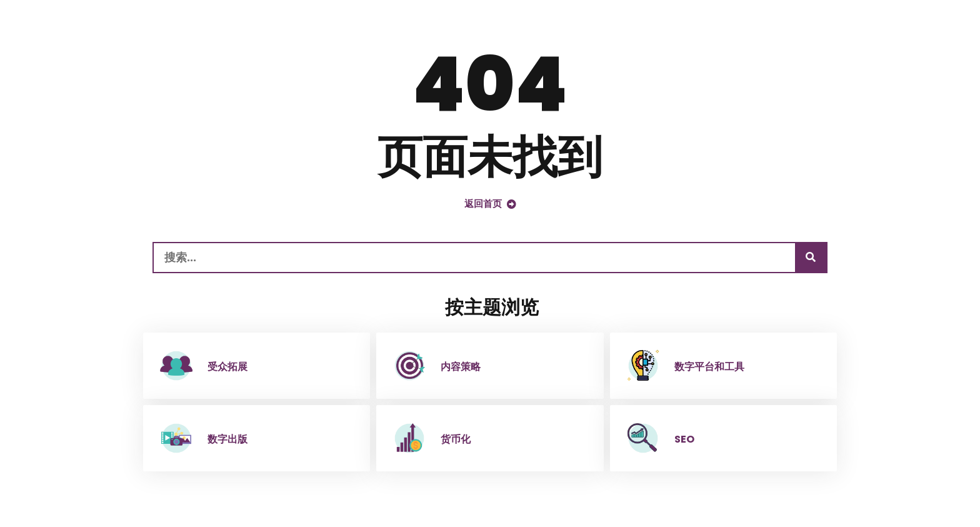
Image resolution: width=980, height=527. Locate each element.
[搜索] (811, 258)
